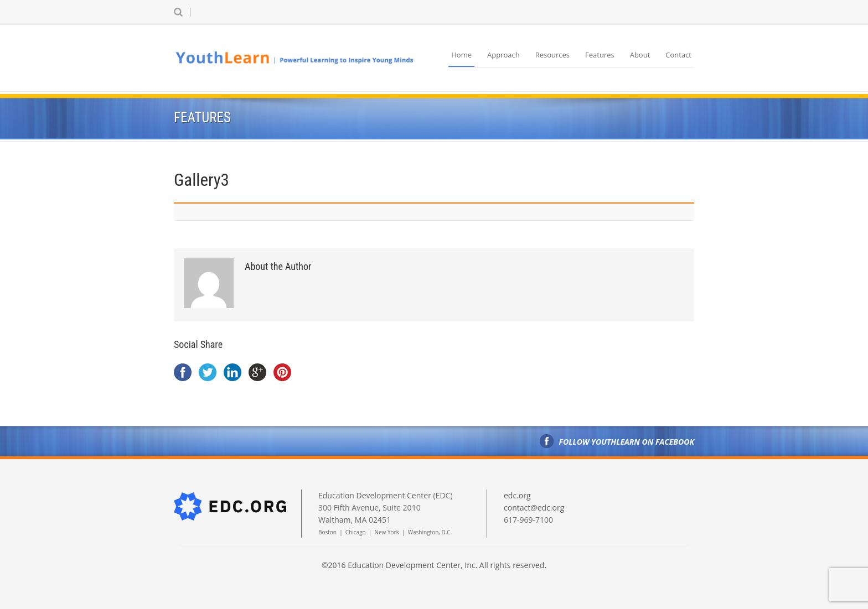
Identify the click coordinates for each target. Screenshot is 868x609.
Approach (503, 55)
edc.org (517, 495)
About (640, 55)
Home (461, 55)
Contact (678, 55)
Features (600, 55)
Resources (552, 55)
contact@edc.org (534, 507)
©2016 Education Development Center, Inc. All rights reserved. (434, 565)
